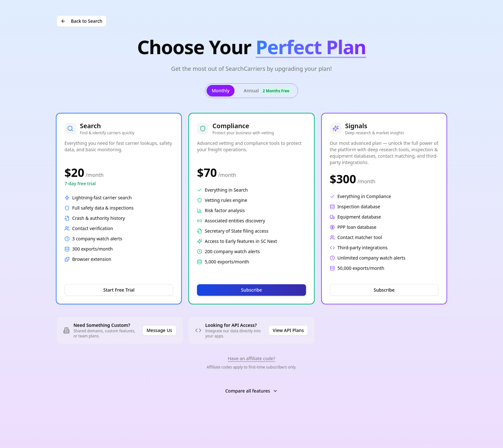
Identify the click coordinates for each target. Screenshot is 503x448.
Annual (267, 91)
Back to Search (81, 21)
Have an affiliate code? (251, 358)
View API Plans (288, 330)
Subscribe (251, 290)
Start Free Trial (119, 290)
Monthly (221, 91)
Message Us (159, 330)
